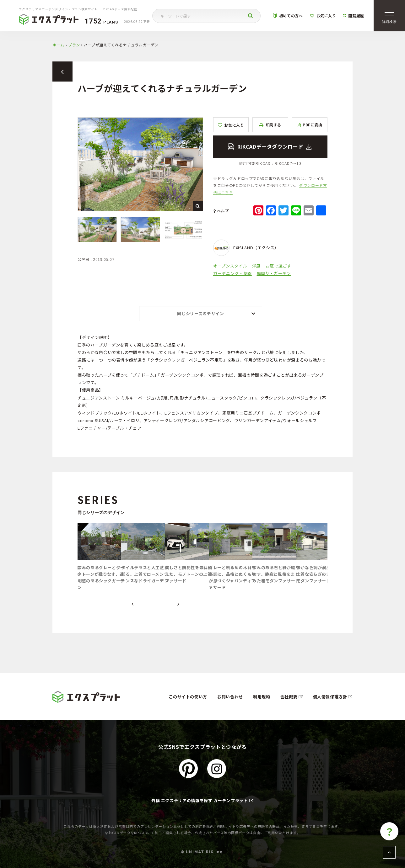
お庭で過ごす (278, 266)
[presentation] (132, 604)
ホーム (58, 45)
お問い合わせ (230, 697)
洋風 (256, 266)
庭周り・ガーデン (274, 273)
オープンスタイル (230, 266)
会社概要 (292, 697)
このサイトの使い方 (188, 697)
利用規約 (262, 697)
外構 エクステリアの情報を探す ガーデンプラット (202, 800)
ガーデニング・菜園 (232, 273)
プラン (74, 45)
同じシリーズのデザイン (200, 313)
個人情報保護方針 (333, 697)
